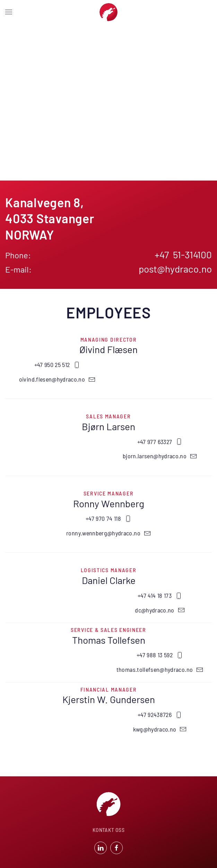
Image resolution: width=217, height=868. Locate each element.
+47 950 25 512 (57, 365)
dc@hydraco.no (160, 610)
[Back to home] (108, 12)
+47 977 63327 (160, 442)
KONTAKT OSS (108, 830)
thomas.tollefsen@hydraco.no (160, 669)
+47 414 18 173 (160, 595)
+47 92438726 (160, 715)
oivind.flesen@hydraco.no (57, 379)
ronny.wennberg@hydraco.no (108, 533)
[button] (9, 12)
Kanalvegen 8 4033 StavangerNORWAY (50, 218)
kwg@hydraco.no (160, 729)
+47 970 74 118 (108, 518)
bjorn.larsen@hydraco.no (160, 456)
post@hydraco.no (175, 269)
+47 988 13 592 (160, 655)
